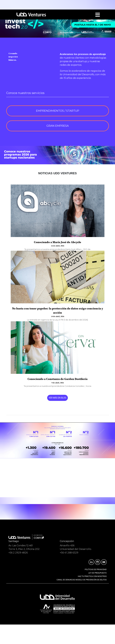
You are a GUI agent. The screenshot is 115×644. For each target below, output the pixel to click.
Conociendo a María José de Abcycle (58, 242)
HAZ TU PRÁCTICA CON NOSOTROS (92, 576)
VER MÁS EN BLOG (58, 398)
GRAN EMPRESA (58, 126)
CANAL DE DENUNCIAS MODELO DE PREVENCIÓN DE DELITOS (82, 580)
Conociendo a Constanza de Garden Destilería (58, 379)
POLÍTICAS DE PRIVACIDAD (96, 570)
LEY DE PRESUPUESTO (97, 573)
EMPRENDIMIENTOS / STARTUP (58, 111)
